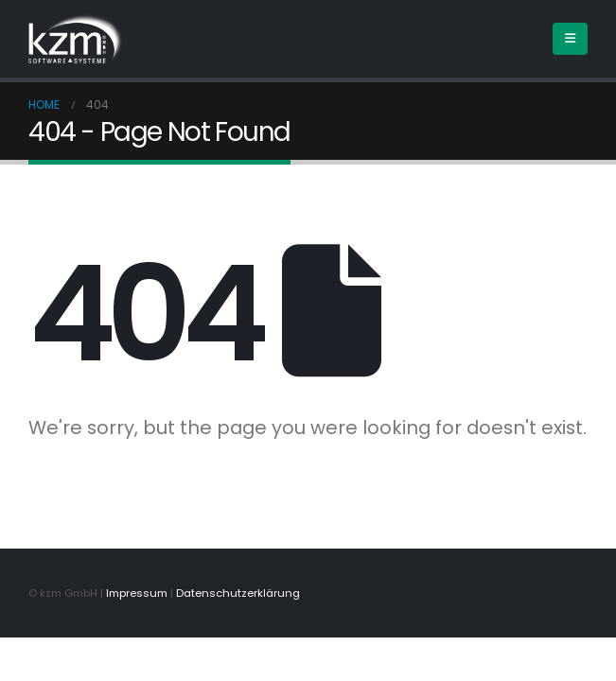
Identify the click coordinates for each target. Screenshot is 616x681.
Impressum (137, 593)
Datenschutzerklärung (238, 593)
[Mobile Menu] (570, 39)
